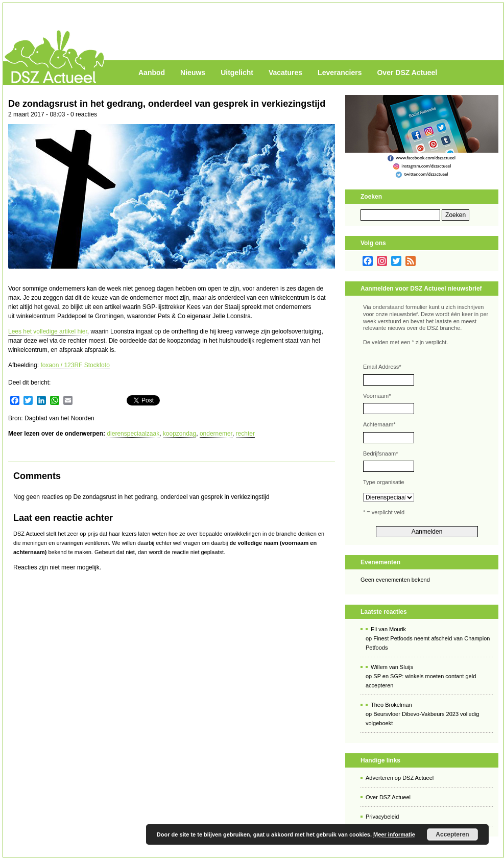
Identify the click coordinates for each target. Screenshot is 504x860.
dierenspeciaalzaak (133, 434)
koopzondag (179, 434)
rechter (245, 434)
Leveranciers (340, 73)
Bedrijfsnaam (380, 453)
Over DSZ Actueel (407, 73)
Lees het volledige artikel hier (48, 331)
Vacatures (285, 73)
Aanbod (152, 73)
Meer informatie (394, 834)
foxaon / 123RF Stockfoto (75, 365)
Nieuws (193, 73)
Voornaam (377, 396)
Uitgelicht (237, 73)
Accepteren (452, 834)
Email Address (382, 367)
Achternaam (379, 424)
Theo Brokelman (391, 705)
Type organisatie (384, 482)
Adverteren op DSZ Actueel (400, 778)
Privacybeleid (382, 817)
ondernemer (216, 434)
